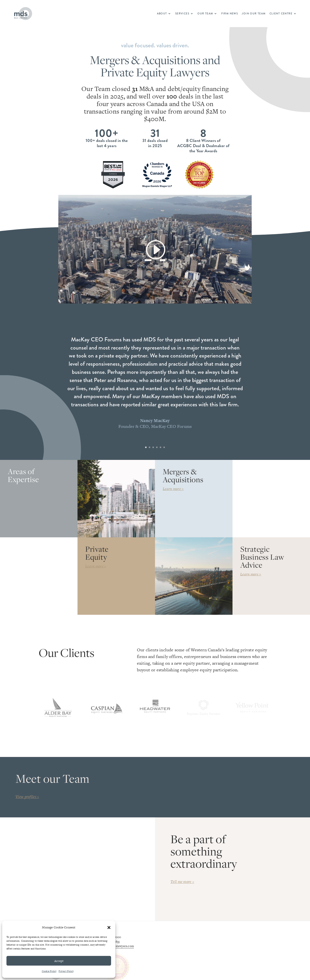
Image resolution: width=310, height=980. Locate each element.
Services (182, 14)
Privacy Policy (66, 971)
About (162, 14)
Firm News (230, 14)
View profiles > (27, 800)
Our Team (205, 14)
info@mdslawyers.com (118, 949)
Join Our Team (254, 14)
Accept (59, 961)
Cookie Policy (49, 971)
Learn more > (173, 489)
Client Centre (281, 14)
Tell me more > (182, 885)
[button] (109, 928)
